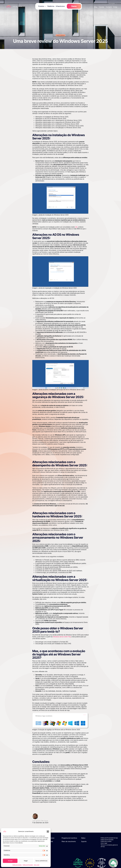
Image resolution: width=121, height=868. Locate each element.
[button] (48, 831)
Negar (26, 861)
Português (112, 3)
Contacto (109, 7)
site (76, 227)
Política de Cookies (17, 865)
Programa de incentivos (69, 838)
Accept (10, 861)
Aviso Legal (36, 865)
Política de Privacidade (107, 840)
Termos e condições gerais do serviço (109, 846)
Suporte (84, 841)
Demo (74, 6)
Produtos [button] (41, 6)
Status (83, 838)
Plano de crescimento (69, 841)
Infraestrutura (60, 6)
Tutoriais (101, 7)
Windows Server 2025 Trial (62, 637)
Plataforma (51, 6)
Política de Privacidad (28, 865)
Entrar (115, 7)
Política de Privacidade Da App (109, 838)
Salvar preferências (41, 861)
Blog (96, 7)
